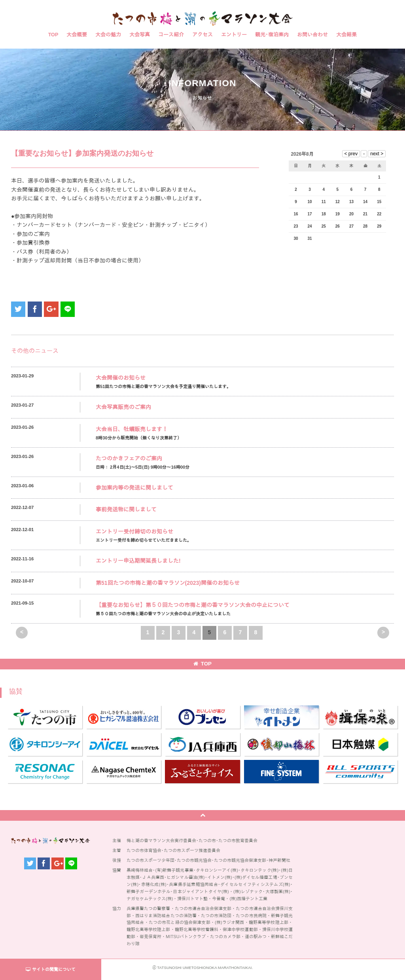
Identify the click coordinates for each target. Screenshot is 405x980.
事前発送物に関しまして (126, 509)
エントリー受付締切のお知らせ (134, 531)
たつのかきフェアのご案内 (129, 458)
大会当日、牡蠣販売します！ (132, 429)
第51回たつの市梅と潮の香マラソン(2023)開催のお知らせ (168, 583)
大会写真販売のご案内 (123, 407)
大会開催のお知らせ (121, 378)
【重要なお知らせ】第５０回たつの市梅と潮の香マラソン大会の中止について (193, 605)
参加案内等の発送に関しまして (134, 488)
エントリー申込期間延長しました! (138, 561)
